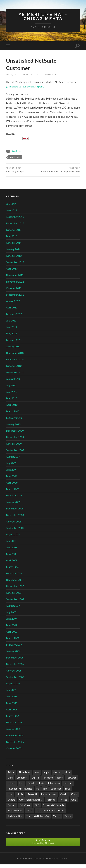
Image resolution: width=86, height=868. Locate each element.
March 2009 (13, 492)
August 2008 (13, 538)
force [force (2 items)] (60, 781)
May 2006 (12, 706)
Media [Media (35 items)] (20, 798)
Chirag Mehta (30, 75)
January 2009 (13, 505)
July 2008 (11, 544)
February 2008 (14, 577)
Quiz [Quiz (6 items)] (74, 803)
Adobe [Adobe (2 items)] (11, 776)
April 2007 (12, 635)
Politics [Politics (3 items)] (63, 803)
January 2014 (13, 253)
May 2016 (12, 240)
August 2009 (13, 460)
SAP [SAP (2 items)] (37, 809)
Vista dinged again (16, 170)
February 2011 (14, 343)
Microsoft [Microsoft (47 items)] (32, 798)
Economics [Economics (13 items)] (22, 781)
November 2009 (15, 441)
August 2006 (13, 687)
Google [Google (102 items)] (31, 787)
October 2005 (14, 752)
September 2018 (15, 220)
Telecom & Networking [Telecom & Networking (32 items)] (38, 820)
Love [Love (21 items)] (10, 798)
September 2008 (15, 531)
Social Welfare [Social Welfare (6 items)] (15, 814)
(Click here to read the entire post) (26, 87)
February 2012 (14, 318)
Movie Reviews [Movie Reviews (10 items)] (49, 798)
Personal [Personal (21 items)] (51, 803)
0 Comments (49, 75)
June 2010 (12, 395)
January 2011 (13, 350)
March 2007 (13, 642)
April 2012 (12, 311)
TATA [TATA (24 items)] (29, 814)
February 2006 (14, 726)
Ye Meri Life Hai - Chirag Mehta (43, 17)
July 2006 (11, 693)
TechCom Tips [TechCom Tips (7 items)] (15, 820)
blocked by (43, 845)
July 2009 (11, 467)
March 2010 (13, 415)
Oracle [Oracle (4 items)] (64, 798)
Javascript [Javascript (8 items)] (56, 792)
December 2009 (15, 434)
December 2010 (15, 356)
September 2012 (15, 298)
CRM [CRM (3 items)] (10, 781)
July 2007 (11, 616)
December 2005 (15, 739)
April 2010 (12, 408)
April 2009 (12, 486)
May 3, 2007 (12, 75)
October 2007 (14, 596)
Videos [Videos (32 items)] (57, 820)
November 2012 (15, 285)
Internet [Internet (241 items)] (68, 787)
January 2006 (13, 732)
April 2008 (12, 564)
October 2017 (14, 233)
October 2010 (14, 369)
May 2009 (12, 480)
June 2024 (12, 214)
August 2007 (13, 609)
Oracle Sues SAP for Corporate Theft (62, 172)
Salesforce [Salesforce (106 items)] (25, 809)
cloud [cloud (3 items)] (68, 776)
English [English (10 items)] (35, 781)
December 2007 (15, 583)
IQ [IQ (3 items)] (38, 792)
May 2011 (12, 337)
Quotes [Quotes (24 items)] (12, 809)
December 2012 (15, 279)
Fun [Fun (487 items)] (21, 787)
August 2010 (13, 382)
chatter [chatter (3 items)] (57, 776)
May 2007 (12, 629)
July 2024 (11, 207)
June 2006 (12, 700)
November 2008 (15, 519)
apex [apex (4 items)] (37, 776)
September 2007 (15, 603)
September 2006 (15, 681)
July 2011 (11, 324)
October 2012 (14, 292)
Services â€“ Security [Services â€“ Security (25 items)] (54, 809)
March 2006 (13, 719)
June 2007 (12, 622)
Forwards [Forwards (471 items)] (72, 781)
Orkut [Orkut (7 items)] (74, 798)
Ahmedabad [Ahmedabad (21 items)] (25, 776)
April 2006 (12, 713)
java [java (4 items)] (45, 792)
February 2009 (14, 499)
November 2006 (15, 668)
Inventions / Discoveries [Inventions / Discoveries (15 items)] (20, 792)
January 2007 (13, 655)
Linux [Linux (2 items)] (68, 792)
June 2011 (12, 330)
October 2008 (14, 525)
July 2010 (11, 389)
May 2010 (12, 402)
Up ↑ (66, 862)
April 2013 (12, 272)
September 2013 (15, 266)
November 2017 (15, 227)
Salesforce (17, 151)
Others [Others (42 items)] (11, 803)
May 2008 (12, 557)
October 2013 (14, 259)
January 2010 (13, 428)
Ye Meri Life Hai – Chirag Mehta (43, 862)
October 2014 (14, 246)
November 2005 (15, 745)
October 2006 (14, 674)
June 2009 (12, 473)
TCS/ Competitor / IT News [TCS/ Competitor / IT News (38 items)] (50, 814)
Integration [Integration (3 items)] (54, 787)
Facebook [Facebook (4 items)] (48, 781)
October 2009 (14, 447)
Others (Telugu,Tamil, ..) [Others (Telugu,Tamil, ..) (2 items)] (31, 803)
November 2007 (15, 590)
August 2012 (13, 305)
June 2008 (12, 551)
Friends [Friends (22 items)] (12, 787)
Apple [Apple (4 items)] (46, 776)
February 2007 (14, 648)
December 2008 (15, 512)
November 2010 (15, 363)
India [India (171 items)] (42, 787)
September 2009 (15, 454)
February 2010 (14, 421)
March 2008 (13, 570)
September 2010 (15, 376)
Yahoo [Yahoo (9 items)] (68, 820)
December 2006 (15, 661)
